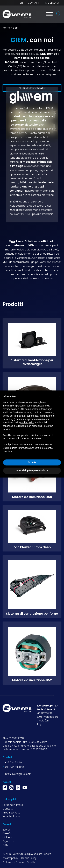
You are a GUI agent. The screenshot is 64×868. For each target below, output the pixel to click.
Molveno (8, 837)
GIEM (5, 845)
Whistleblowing (12, 816)
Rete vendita (51, 3)
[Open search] (59, 14)
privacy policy (10, 409)
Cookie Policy (29, 858)
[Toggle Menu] (49, 14)
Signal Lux (9, 841)
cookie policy (27, 422)
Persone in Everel (13, 805)
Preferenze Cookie (13, 862)
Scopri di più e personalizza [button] (32, 470)
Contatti (33, 3)
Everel (6, 830)
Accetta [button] (32, 462)
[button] (60, 396)
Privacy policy (10, 858)
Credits (31, 862)
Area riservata (11, 813)
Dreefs (7, 833)
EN (21, 3)
